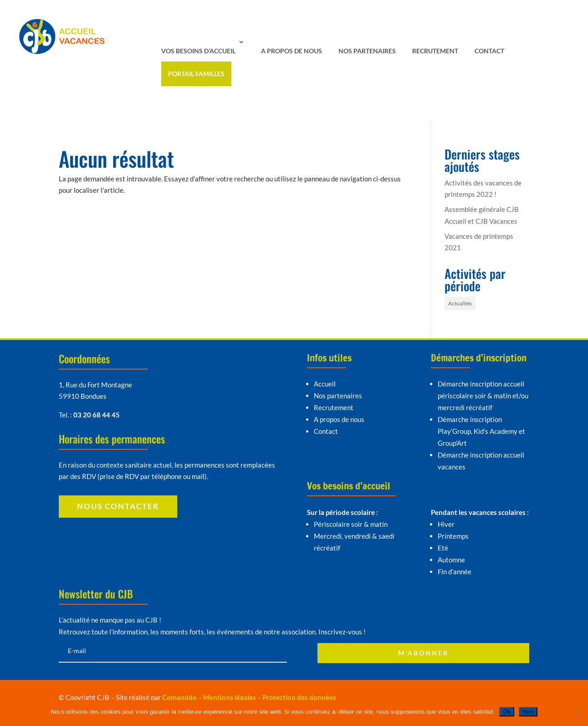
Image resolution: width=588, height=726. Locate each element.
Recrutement (435, 51)
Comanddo (179, 697)
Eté (443, 548)
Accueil (325, 384)
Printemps (453, 536)
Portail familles (196, 74)
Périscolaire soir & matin (351, 524)
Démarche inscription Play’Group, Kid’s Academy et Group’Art (481, 431)
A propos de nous (291, 51)
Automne (451, 560)
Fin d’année (455, 572)
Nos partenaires (367, 51)
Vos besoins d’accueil (198, 51)
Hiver (446, 524)
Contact (489, 51)
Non (528, 712)
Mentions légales (230, 697)
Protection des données (299, 697)
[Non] (577, 713)
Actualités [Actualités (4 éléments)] (460, 303)
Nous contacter (118, 506)
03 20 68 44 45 (97, 415)
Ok (507, 712)
